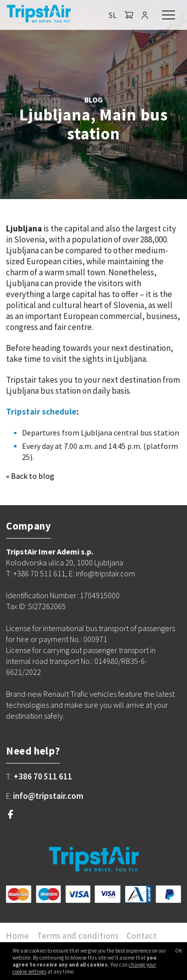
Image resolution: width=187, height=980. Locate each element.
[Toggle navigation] (169, 15)
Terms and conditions (78, 936)
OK (179, 951)
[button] (129, 15)
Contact (142, 936)
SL (113, 15)
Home (17, 936)
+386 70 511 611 (43, 776)
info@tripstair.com (48, 796)
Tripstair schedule (41, 412)
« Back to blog (30, 476)
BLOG (93, 100)
